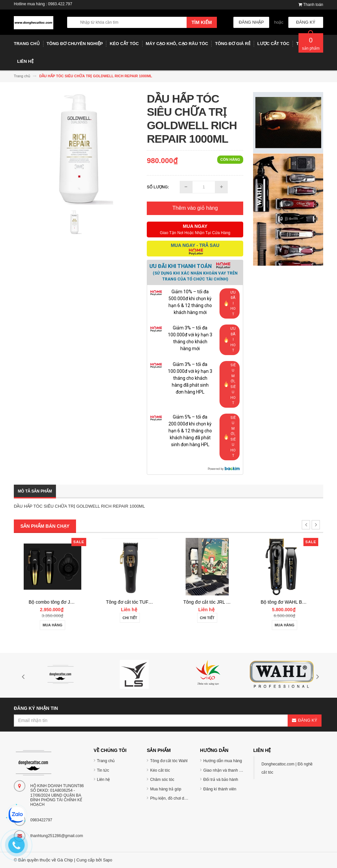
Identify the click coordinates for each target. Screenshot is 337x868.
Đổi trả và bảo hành (221, 780)
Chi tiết (130, 618)
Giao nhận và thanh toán (225, 770)
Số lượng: (158, 187)
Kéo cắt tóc (160, 770)
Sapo (108, 860)
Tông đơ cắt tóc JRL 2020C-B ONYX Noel (226, 602)
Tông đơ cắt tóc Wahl (169, 761)
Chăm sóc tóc (162, 780)
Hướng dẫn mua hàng (223, 761)
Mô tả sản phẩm (35, 491)
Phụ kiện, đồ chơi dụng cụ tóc (176, 798)
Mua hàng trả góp (166, 789)
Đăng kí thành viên (220, 789)
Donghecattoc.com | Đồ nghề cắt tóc (287, 768)
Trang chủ (106, 761)
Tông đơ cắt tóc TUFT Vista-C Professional (150, 602)
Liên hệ (104, 780)
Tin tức (103, 770)
